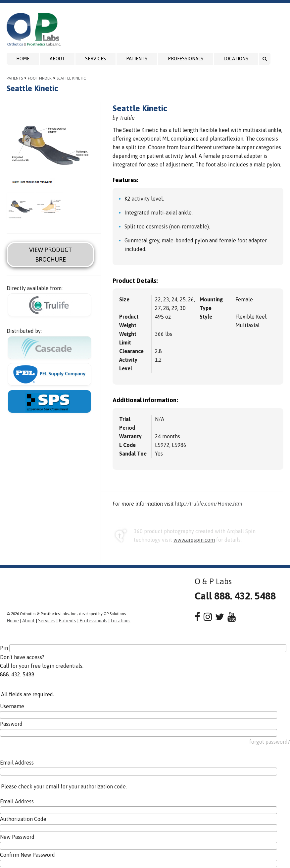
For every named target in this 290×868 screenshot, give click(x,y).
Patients (137, 59)
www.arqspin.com (194, 540)
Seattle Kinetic (71, 78)
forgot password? (270, 742)
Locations (236, 59)
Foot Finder (40, 78)
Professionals (186, 59)
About (57, 59)
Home (23, 59)
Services (96, 59)
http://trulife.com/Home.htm (209, 504)
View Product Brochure (50, 255)
